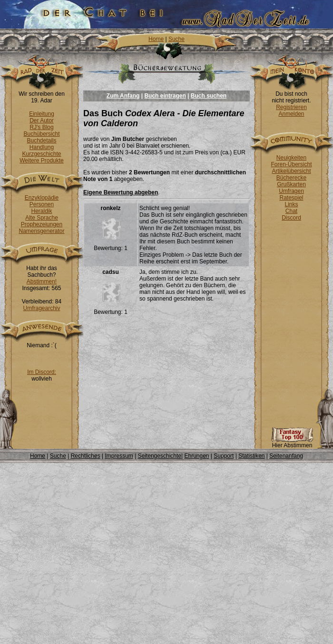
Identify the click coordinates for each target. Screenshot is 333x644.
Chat (291, 211)
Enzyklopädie (42, 198)
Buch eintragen (165, 96)
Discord (291, 218)
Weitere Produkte (42, 161)
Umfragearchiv (41, 308)
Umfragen (291, 191)
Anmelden (291, 114)
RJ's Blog (41, 127)
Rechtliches (86, 456)
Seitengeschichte (160, 456)
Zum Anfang (123, 96)
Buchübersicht (41, 134)
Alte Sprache (42, 218)
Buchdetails (41, 141)
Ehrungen (196, 456)
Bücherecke (291, 178)
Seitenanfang (286, 456)
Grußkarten (291, 184)
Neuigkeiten (291, 158)
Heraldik (41, 211)
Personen (42, 204)
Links (291, 204)
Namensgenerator (41, 231)
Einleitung (42, 114)
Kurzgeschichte (41, 154)
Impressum (119, 456)
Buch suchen (209, 96)
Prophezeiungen (42, 224)
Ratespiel (291, 198)
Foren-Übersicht (291, 164)
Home (156, 39)
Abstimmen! (42, 282)
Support (224, 456)
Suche (176, 39)
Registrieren (291, 107)
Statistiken (251, 456)
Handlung (42, 147)
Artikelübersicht (291, 171)
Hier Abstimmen (292, 443)
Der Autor (42, 121)
